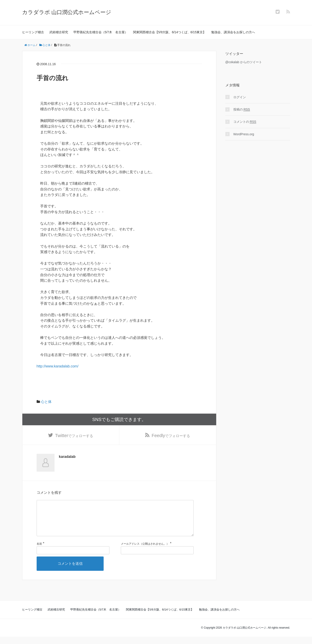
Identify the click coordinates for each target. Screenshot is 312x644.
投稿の (242, 109)
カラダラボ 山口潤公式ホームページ (67, 12)
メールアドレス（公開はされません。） (145, 551)
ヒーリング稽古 (33, 32)
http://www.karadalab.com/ (58, 366)
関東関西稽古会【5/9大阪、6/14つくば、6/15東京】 (170, 32)
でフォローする (74, 436)
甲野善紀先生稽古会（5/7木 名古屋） (101, 32)
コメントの (245, 122)
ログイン (240, 97)
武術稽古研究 (59, 32)
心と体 (46, 402)
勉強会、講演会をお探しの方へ (233, 32)
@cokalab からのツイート (244, 62)
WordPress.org (244, 134)
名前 (39, 551)
